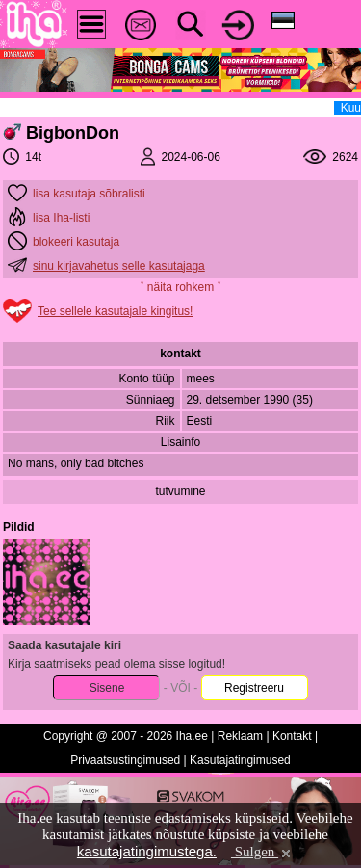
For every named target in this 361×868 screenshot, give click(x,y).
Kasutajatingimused (240, 760)
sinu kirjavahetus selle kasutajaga (119, 266)
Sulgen (262, 852)
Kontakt (292, 736)
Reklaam (240, 736)
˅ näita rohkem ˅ (180, 287)
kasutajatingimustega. (147, 851)
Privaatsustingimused (125, 760)
